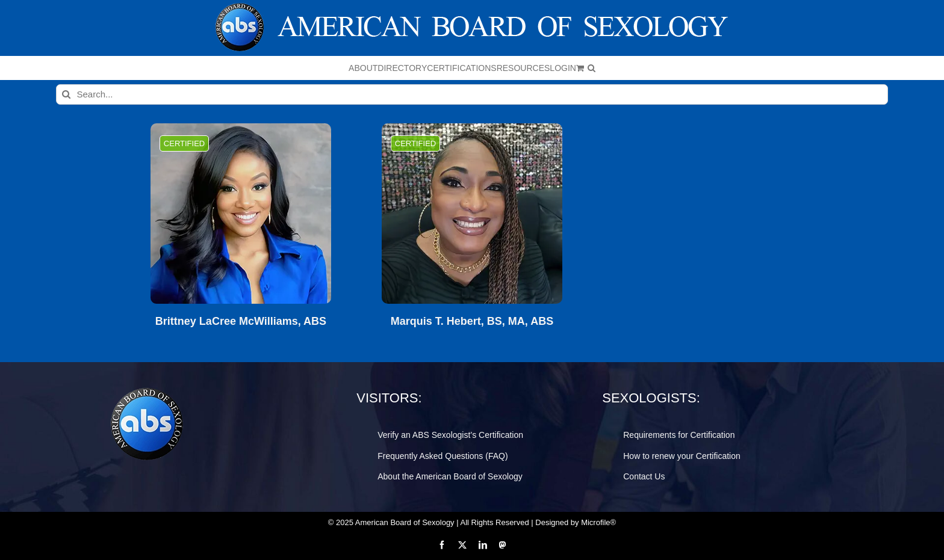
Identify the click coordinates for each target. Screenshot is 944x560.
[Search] (66, 94)
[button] (592, 68)
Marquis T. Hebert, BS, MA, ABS (472, 322)
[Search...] (472, 94)
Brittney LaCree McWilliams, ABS (241, 322)
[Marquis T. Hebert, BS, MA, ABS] (472, 214)
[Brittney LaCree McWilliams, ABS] (241, 214)
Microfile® (598, 522)
